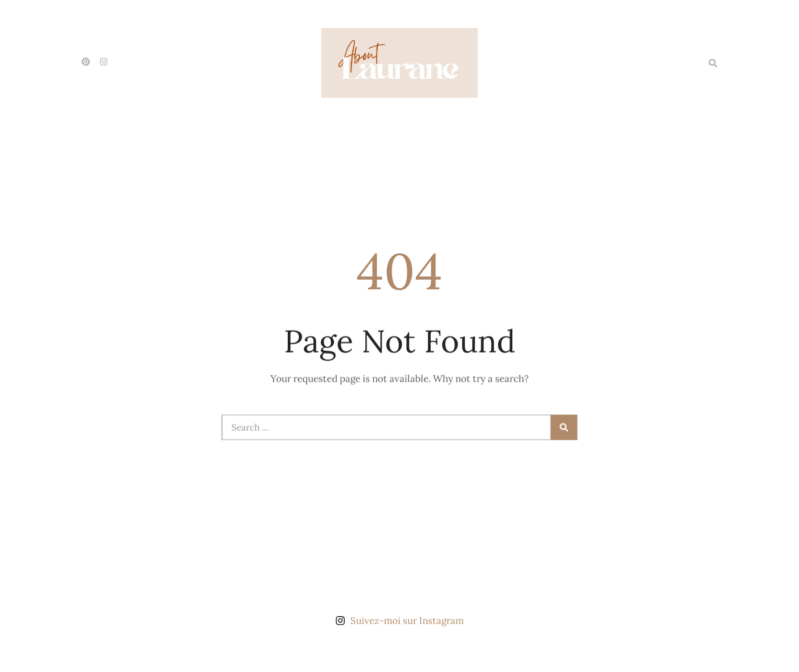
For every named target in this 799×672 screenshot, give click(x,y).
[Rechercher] (558, 427)
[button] (713, 63)
